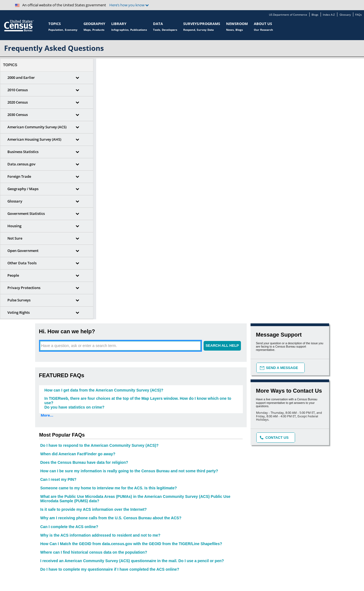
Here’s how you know (129, 5)
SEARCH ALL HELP (222, 346)
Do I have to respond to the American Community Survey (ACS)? (99, 445)
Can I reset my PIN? (59, 479)
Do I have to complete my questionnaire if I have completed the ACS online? (110, 569)
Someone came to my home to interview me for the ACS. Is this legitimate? (109, 488)
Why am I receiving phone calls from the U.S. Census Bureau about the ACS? (111, 518)
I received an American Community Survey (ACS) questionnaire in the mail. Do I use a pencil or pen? (132, 561)
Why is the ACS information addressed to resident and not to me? (100, 535)
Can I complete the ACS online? (69, 527)
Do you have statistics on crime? (75, 407)
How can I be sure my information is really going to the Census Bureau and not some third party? (129, 471)
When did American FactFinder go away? (78, 454)
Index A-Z (329, 15)
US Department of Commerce (288, 15)
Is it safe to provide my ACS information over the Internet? (94, 509)
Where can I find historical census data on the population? (94, 552)
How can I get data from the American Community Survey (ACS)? (104, 390)
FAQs (359, 15)
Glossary (345, 15)
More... (47, 415)
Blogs (315, 15)
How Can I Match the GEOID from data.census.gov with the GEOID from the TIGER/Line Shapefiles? (131, 544)
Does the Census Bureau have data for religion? (84, 462)
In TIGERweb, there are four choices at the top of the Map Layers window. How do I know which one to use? (138, 401)
